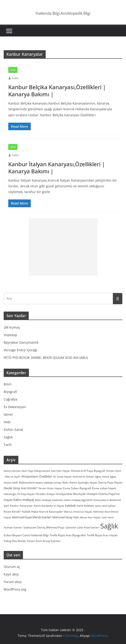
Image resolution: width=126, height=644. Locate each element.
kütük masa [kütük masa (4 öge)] (30, 511)
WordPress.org (15, 589)
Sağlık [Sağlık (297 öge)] (109, 526)
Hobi (13, 70)
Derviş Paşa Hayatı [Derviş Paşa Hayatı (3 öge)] (110, 482)
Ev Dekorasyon (15, 407)
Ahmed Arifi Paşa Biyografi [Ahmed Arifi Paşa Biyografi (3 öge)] (88, 471)
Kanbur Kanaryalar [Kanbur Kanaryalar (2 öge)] (21, 506)
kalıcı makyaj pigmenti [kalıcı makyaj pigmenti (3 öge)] (78, 500)
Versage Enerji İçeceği (20, 350)
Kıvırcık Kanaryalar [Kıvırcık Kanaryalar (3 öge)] (51, 511)
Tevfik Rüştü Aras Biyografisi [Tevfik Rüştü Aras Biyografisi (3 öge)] (68, 535)
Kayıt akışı (11, 574)
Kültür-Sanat (13, 430)
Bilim (8, 384)
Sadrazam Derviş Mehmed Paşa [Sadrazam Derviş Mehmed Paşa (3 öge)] (44, 527)
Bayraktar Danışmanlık (21, 342)
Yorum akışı (13, 582)
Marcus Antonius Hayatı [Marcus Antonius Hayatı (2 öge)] (78, 512)
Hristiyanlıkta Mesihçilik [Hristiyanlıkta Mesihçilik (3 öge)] (71, 494)
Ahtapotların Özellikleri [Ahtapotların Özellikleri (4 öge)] (37, 476)
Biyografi (10, 392)
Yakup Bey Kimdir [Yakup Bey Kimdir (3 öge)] (15, 541)
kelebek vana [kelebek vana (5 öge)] (74, 506)
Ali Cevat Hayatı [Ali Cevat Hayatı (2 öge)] (62, 477)
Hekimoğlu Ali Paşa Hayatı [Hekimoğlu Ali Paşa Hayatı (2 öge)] (19, 494)
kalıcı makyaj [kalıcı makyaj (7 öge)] (24, 500)
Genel (8, 414)
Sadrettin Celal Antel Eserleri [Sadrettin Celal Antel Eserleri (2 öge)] (82, 528)
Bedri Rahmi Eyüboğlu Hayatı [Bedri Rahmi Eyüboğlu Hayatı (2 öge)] (80, 483)
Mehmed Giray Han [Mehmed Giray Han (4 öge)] (66, 517)
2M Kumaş (12, 327)
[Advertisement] (63, 247)
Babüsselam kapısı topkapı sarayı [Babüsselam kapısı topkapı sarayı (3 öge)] (40, 482)
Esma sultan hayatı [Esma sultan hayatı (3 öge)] (104, 488)
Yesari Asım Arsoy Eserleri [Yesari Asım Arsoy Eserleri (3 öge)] (44, 541)
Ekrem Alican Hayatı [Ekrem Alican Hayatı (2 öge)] (50, 488)
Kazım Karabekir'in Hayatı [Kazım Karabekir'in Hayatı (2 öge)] (49, 506)
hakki (15, 78)
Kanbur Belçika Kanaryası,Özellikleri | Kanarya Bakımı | (57, 91)
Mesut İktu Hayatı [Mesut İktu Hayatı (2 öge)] (90, 517)
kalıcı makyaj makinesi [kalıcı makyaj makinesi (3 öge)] (49, 500)
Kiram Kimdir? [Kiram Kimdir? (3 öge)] (13, 511)
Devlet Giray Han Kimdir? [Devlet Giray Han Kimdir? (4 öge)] (21, 488)
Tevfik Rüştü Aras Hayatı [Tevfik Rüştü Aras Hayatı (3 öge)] (102, 535)
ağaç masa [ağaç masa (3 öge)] (102, 476)
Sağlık (8, 437)
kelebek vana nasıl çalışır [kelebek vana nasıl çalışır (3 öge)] (100, 506)
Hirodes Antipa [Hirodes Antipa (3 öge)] (45, 494)
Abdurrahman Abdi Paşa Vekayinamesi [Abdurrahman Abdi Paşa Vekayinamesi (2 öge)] (27, 471)
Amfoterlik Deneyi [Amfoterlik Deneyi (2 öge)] (83, 477)
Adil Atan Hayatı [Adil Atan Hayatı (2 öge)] (60, 471)
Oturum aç (12, 567)
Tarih (8, 445)
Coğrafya (10, 399)
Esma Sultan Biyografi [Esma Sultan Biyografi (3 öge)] (77, 488)
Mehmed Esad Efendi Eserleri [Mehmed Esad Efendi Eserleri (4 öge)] (32, 517)
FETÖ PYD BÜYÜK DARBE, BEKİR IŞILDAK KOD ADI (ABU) (46, 358)
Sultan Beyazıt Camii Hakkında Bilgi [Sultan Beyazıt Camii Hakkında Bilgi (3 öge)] (26, 535)
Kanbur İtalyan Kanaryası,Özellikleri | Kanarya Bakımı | (57, 168)
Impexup (10, 335)
